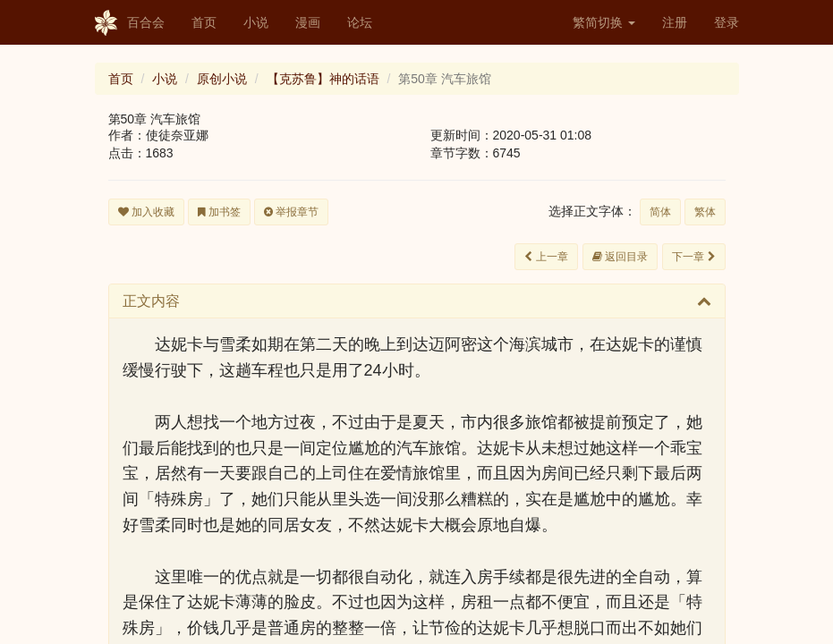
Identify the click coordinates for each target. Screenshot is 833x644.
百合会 (130, 23)
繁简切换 (604, 22)
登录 (727, 22)
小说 (256, 22)
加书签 (219, 212)
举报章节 (291, 212)
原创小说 (222, 79)
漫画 (308, 22)
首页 (204, 22)
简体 (660, 212)
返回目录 (620, 257)
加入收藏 (146, 212)
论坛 (360, 22)
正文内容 (151, 301)
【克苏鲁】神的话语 (323, 79)
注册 (675, 22)
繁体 (705, 212)
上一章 (546, 257)
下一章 (693, 257)
